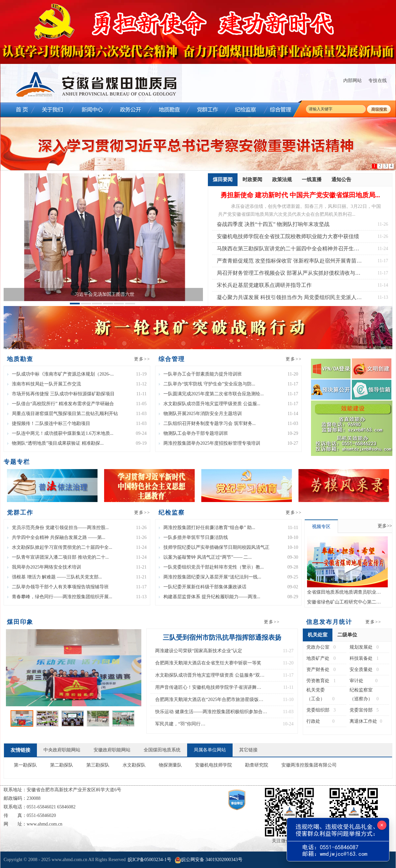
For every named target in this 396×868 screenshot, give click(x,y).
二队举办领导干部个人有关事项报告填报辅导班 (58, 587)
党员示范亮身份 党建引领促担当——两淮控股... (58, 528)
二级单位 (347, 635)
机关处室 (318, 637)
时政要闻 (252, 180)
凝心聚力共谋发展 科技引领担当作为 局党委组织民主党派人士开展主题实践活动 (289, 299)
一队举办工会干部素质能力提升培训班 (200, 374)
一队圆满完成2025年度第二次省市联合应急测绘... (211, 394)
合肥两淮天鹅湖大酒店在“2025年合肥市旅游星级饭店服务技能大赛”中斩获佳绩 (209, 701)
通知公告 (341, 180)
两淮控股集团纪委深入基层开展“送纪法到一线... (210, 577)
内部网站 (353, 81)
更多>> (142, 359)
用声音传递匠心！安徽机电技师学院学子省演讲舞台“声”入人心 (206, 689)
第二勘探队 (62, 765)
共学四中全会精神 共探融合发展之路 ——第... (56, 537)
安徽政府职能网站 (112, 750)
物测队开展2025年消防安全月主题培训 (200, 414)
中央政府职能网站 (62, 750)
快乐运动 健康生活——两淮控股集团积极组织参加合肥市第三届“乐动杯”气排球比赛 (211, 714)
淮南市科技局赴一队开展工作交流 (44, 384)
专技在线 (378, 81)
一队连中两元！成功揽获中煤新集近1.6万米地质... (60, 433)
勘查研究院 (257, 765)
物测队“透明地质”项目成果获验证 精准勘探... (55, 443)
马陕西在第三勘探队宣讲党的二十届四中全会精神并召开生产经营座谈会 (288, 250)
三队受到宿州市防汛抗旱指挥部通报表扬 (222, 637)
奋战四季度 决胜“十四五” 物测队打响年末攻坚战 (273, 224)
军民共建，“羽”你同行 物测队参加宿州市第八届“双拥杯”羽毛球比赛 (201, 726)
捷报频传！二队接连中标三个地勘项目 (49, 423)
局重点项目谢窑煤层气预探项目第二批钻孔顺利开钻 (63, 414)
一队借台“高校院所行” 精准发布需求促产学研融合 (61, 404)
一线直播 (312, 180)
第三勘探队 (98, 765)
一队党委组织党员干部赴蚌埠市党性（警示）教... (211, 567)
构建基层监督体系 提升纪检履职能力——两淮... (210, 597)
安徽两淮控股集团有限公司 (309, 765)
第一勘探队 (25, 765)
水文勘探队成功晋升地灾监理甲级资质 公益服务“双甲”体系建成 (208, 677)
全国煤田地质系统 (162, 750)
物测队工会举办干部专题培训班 (193, 433)
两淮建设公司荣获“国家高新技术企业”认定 (199, 651)
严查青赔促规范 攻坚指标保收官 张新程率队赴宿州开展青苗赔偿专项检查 (289, 262)
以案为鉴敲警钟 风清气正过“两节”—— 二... (205, 557)
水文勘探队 (134, 765)
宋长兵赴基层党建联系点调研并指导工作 (264, 285)
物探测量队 (170, 765)
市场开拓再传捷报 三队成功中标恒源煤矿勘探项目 (61, 394)
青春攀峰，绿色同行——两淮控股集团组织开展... (60, 597)
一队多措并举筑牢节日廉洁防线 (193, 537)
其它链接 (248, 750)
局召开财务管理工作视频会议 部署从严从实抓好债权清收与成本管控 (289, 275)
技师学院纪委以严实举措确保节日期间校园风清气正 (214, 547)
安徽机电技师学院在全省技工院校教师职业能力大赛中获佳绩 (288, 236)
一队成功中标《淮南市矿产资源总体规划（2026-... (60, 374)
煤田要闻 (223, 182)
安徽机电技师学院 (213, 765)
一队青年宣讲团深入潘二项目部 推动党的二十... (58, 557)
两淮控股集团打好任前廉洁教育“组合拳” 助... (207, 528)
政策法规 (282, 180)
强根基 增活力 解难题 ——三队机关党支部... (55, 577)
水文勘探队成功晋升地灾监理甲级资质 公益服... (210, 404)
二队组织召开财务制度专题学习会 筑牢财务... (207, 423)
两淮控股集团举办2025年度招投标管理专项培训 (210, 443)
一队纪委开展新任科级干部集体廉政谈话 (203, 587)
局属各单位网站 (210, 750)
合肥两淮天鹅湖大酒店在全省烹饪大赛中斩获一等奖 (208, 663)
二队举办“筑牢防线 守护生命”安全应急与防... (207, 384)
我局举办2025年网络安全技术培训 (44, 567)
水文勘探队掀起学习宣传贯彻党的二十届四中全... (60, 547)
